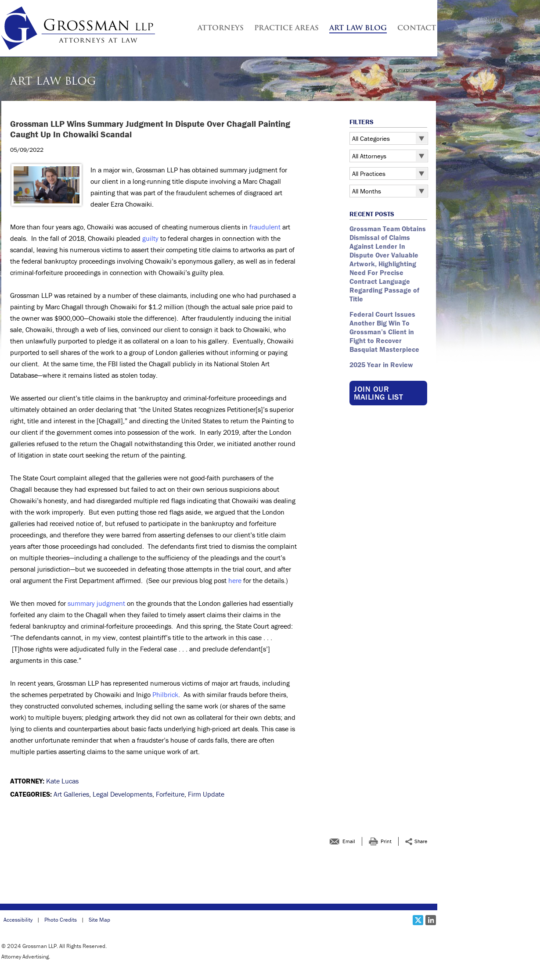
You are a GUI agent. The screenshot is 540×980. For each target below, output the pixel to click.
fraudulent (265, 227)
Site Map (99, 920)
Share (421, 841)
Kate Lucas (62, 781)
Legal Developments (122, 794)
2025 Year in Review (381, 365)
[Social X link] (418, 920)
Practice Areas (286, 29)
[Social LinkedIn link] (431, 920)
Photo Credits (61, 920)
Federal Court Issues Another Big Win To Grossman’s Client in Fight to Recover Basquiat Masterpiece (385, 332)
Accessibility (18, 920)
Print (386, 841)
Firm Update (206, 794)
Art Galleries (71, 794)
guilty (150, 238)
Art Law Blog (358, 29)
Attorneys (221, 29)
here (235, 580)
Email (349, 841)
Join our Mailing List (378, 393)
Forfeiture (170, 794)
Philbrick (165, 694)
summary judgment (96, 603)
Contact (417, 29)
